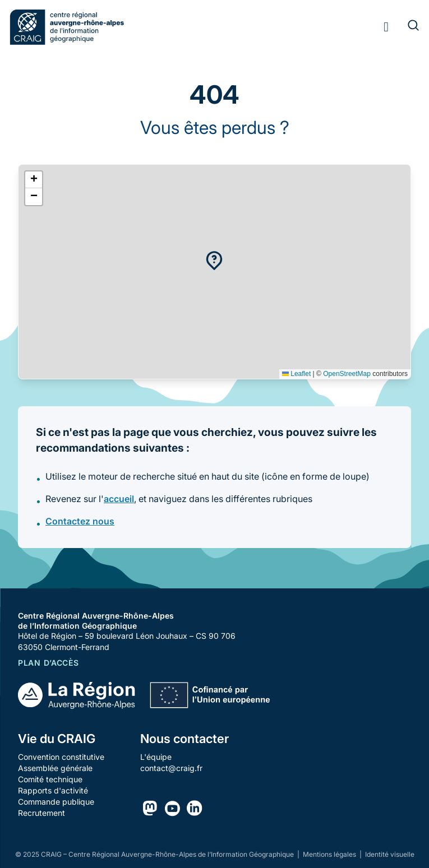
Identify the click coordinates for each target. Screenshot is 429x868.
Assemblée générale (55, 768)
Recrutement (41, 813)
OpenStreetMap (347, 374)
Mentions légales (330, 854)
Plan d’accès (48, 663)
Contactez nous (80, 521)
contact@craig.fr (171, 768)
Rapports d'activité (53, 790)
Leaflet (296, 374)
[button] (214, 261)
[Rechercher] (407, 27)
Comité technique (50, 779)
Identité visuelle (390, 854)
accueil (119, 499)
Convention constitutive (61, 757)
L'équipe (156, 757)
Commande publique (56, 802)
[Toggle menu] (386, 27)
